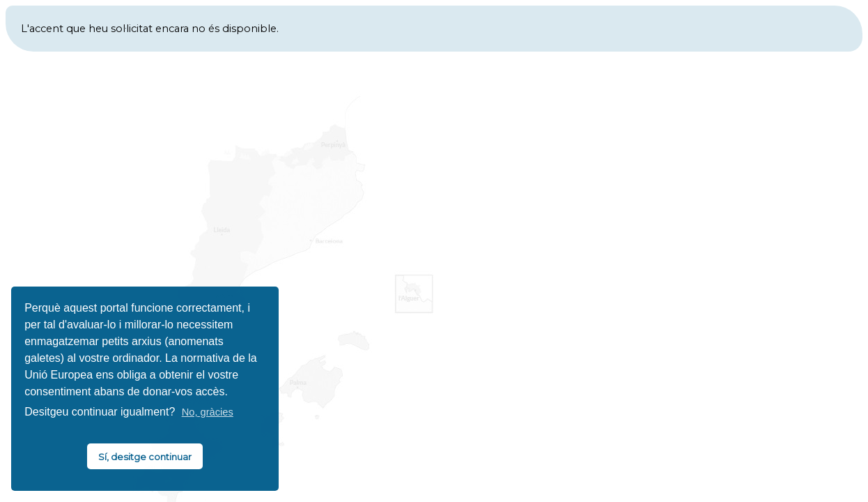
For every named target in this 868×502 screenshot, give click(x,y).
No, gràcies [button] (208, 412)
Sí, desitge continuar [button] (145, 457)
